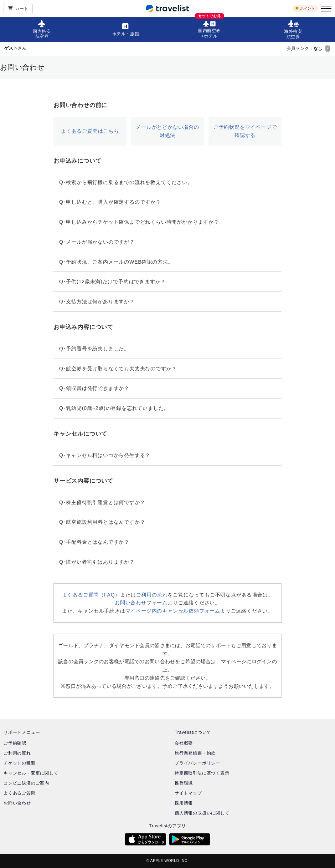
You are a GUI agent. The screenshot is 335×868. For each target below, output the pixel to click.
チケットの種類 (20, 763)
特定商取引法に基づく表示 (202, 773)
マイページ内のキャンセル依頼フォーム (173, 611)
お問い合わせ (17, 803)
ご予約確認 (15, 743)
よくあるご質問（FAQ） (91, 595)
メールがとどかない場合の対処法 (167, 131)
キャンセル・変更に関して (31, 773)
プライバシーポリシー (197, 763)
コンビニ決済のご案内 (26, 783)
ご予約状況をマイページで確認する (245, 131)
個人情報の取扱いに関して (202, 813)
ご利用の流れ (152, 595)
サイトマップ (188, 793)
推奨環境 (184, 783)
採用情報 (184, 803)
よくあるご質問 (20, 793)
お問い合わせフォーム (141, 603)
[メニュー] (325, 9)
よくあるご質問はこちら (90, 131)
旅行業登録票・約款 (195, 753)
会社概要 (184, 743)
